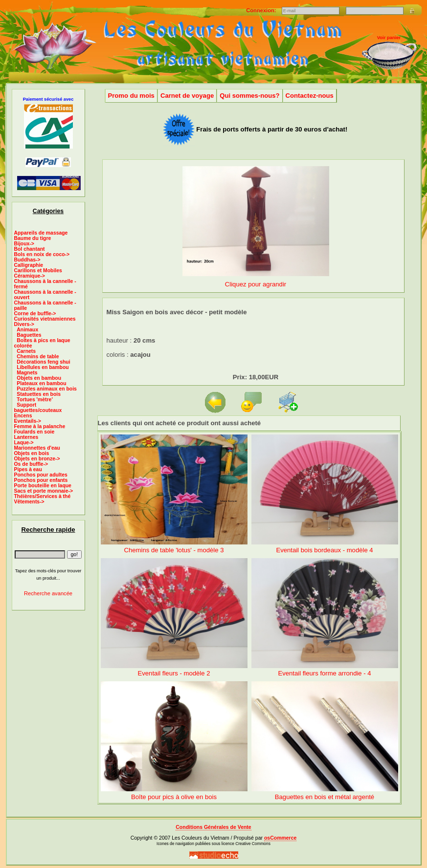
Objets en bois (32, 453)
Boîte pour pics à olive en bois (174, 797)
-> (24, 324)
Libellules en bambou (43, 367)
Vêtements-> (29, 502)
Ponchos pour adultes (41, 475)
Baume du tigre (33, 238)
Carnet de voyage (187, 96)
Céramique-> (30, 276)
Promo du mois (131, 96)
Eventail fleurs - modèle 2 (174, 673)
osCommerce (280, 838)
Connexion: (262, 10)
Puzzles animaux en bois (47, 389)
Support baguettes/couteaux (38, 408)
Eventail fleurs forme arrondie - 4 (324, 673)
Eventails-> (28, 421)
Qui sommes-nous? (249, 96)
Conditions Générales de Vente (213, 827)
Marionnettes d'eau (37, 448)
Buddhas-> (27, 260)
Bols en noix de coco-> (42, 254)
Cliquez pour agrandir (256, 280)
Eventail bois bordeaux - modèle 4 (324, 550)
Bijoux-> (24, 244)
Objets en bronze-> (37, 459)
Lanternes (26, 437)
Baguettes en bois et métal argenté (325, 797)
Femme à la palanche (40, 426)
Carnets (26, 351)
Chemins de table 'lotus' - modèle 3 (174, 550)
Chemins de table (38, 357)
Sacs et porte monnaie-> (44, 491)
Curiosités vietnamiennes (45, 319)
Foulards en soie (34, 432)
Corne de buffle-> (35, 314)
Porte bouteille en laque (43, 486)
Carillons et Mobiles (38, 271)
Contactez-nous (310, 96)
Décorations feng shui (43, 362)
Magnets (27, 373)
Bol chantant (30, 249)
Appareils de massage (41, 233)
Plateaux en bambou (41, 383)
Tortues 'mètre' (35, 400)
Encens (23, 416)
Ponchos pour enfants (41, 480)
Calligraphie (29, 265)
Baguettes (29, 335)
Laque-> (24, 443)
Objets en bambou (39, 378)
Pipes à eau (28, 469)
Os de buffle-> (31, 464)
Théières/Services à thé (43, 496)
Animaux (27, 330)
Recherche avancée (48, 593)
